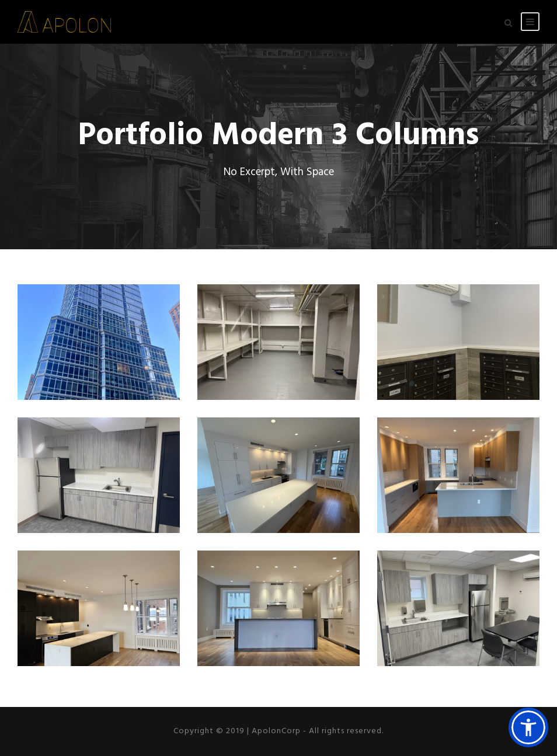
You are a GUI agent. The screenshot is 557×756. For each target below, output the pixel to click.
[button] (528, 727)
